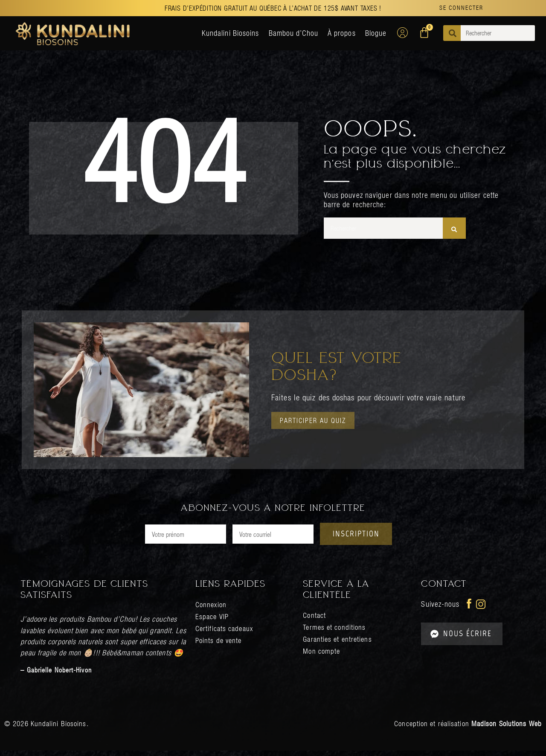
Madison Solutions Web (507, 729)
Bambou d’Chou (293, 33)
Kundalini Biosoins (231, 33)
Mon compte (322, 656)
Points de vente (220, 646)
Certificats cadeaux (225, 634)
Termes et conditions (335, 633)
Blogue (376, 33)
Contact (315, 621)
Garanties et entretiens (339, 644)
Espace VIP (213, 622)
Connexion (212, 610)
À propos (342, 33)
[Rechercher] (454, 228)
